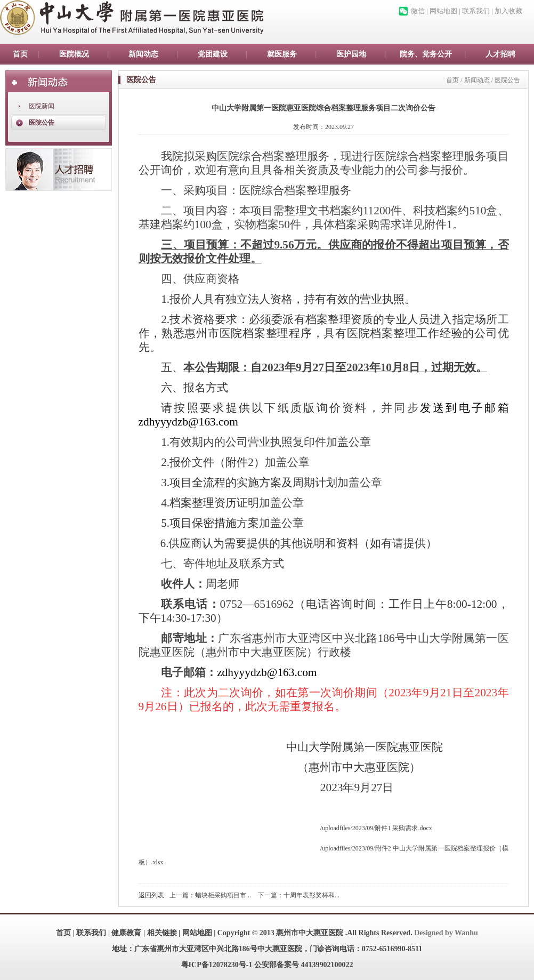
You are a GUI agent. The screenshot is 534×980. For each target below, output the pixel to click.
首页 (20, 54)
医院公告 (42, 123)
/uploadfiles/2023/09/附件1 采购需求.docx (376, 828)
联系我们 (476, 11)
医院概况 (74, 54)
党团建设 (213, 54)
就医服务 (282, 54)
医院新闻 (42, 106)
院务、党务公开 (426, 54)
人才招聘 (500, 54)
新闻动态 (143, 54)
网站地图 (443, 11)
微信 (418, 11)
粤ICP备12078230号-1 (217, 965)
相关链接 (162, 933)
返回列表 (151, 895)
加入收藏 (508, 11)
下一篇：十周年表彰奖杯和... (299, 895)
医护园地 (351, 54)
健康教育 (126, 933)
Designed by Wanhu (446, 933)
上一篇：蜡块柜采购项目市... (210, 895)
